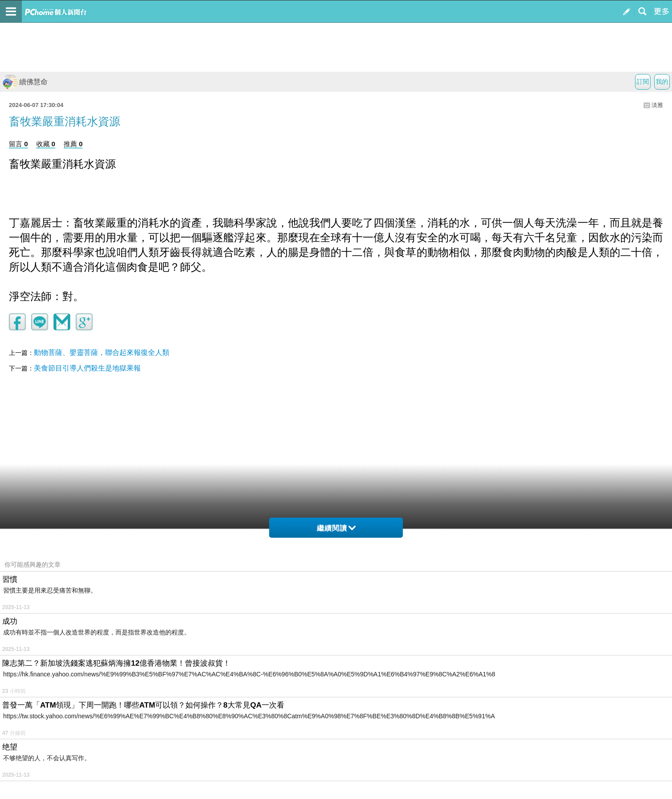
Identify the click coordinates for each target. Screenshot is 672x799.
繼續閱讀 (336, 528)
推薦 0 (73, 144)
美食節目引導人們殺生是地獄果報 (87, 368)
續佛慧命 (25, 82)
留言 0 (18, 144)
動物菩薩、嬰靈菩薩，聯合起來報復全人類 (102, 352)
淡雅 (657, 105)
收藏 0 (46, 144)
